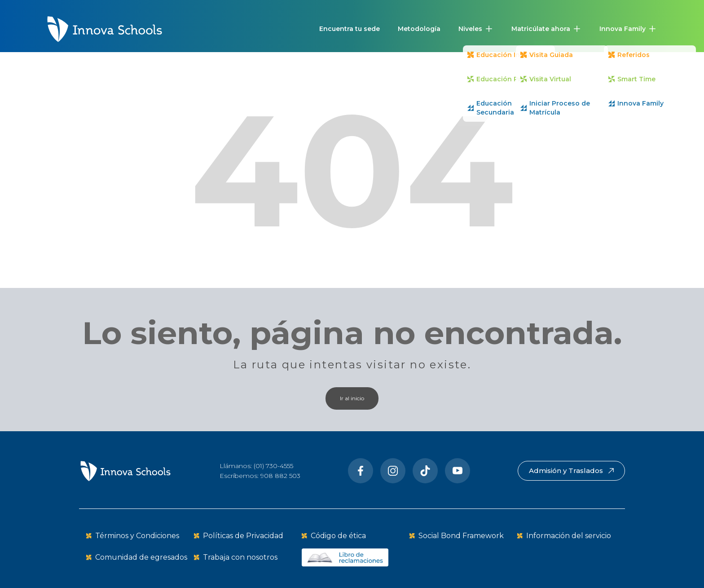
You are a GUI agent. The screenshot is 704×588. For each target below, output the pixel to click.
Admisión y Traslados (571, 471)
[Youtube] (458, 471)
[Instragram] (393, 471)
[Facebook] (361, 471)
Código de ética (338, 536)
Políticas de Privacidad (243, 536)
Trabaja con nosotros (240, 557)
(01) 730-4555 (273, 466)
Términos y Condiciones (137, 536)
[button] (476, 29)
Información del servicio (569, 536)
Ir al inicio (352, 398)
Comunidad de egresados (141, 557)
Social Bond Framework (461, 536)
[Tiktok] (425, 471)
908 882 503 (280, 476)
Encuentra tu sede (350, 29)
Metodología (419, 29)
